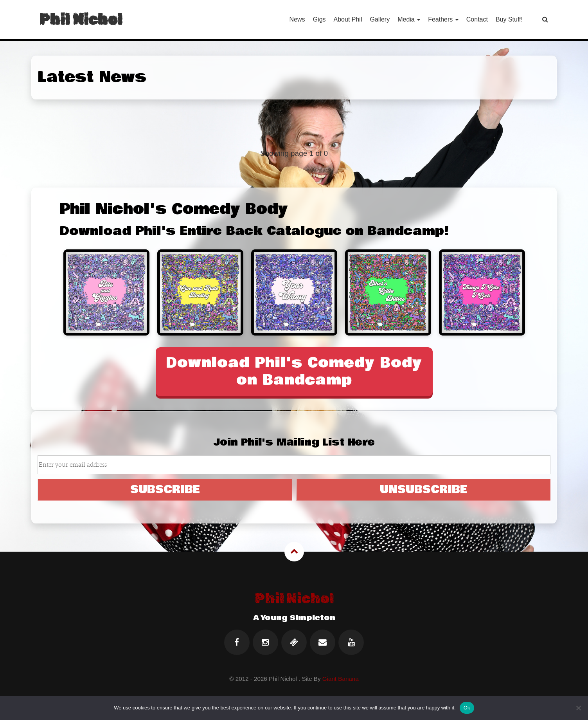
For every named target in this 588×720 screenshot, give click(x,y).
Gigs (319, 19)
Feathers (443, 19)
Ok (467, 708)
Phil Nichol (81, 20)
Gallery (380, 19)
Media (409, 19)
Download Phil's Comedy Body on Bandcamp (294, 371)
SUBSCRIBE (165, 489)
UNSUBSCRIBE (423, 489)
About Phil (348, 19)
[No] (578, 708)
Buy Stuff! (509, 19)
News (297, 19)
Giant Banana (341, 679)
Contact (477, 19)
